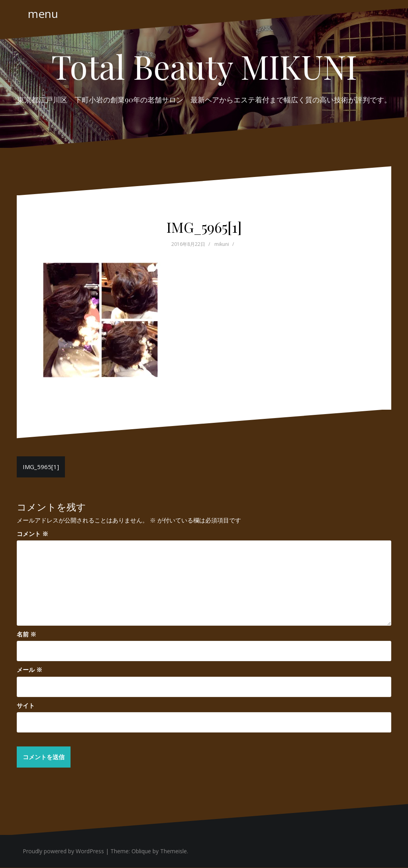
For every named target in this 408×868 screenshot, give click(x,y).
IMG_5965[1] (41, 467)
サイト (26, 705)
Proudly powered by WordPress (63, 851)
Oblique (141, 851)
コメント (32, 534)
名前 (26, 634)
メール (29, 670)
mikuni (222, 244)
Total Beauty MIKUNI (204, 66)
